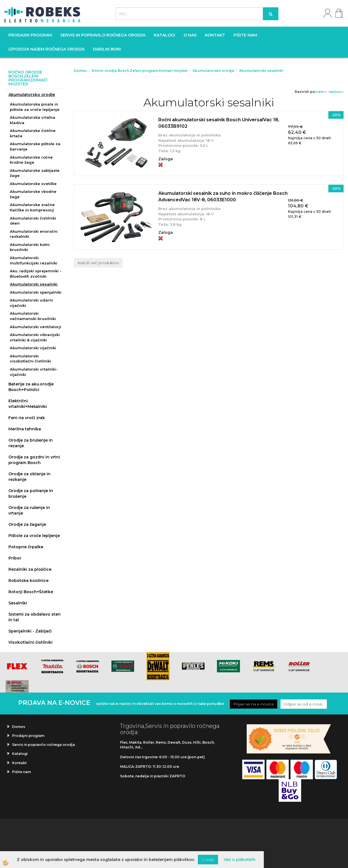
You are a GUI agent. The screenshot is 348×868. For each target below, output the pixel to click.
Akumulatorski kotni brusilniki (30, 247)
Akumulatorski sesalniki (34, 284)
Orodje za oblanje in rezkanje (29, 477)
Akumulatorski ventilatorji (36, 327)
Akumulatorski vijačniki (33, 348)
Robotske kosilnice (28, 581)
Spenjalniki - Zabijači (30, 631)
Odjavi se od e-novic (304, 704)
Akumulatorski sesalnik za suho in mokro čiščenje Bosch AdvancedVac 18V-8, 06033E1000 (223, 197)
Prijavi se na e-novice (254, 704)
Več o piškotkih (240, 860)
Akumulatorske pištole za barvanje (35, 146)
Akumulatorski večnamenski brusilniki (33, 316)
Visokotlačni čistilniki (30, 642)
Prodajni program (30, 35)
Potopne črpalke (26, 547)
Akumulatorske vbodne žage (33, 194)
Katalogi (164, 35)
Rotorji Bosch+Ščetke (31, 592)
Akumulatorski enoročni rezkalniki (34, 234)
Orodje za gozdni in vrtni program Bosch (34, 460)
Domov (80, 71)
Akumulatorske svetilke (33, 184)
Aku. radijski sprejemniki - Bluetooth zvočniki (36, 274)
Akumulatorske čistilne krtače (33, 133)
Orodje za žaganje (27, 524)
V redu (208, 860)
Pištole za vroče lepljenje (34, 536)
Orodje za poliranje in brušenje (31, 494)
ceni (321, 92)
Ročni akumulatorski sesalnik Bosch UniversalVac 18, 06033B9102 (219, 123)
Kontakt (215, 35)
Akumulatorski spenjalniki (36, 292)
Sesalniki (18, 603)
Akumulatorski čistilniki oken (33, 221)
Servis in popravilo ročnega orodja (103, 35)
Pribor (15, 558)
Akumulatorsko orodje (32, 95)
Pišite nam (245, 35)
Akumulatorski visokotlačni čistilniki (30, 359)
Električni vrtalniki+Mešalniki (28, 404)
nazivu (336, 92)
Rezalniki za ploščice (30, 569)
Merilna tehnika (25, 429)
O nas (190, 35)
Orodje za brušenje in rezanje (31, 443)
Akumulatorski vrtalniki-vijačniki (34, 372)
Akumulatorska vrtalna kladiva (33, 120)
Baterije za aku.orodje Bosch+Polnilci (31, 387)
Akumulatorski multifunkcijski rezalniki (34, 260)
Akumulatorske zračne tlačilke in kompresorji (32, 207)
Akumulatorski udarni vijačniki (31, 303)
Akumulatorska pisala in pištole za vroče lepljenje (35, 107)
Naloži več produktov (98, 263)
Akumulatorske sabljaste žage (35, 173)
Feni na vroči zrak (27, 418)
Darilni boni (107, 49)
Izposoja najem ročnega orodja (46, 49)
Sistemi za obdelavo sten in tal (35, 617)
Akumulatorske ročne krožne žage (31, 160)
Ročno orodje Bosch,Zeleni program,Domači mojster (140, 71)
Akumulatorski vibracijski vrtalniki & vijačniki (35, 337)
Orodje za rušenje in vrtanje (29, 510)
